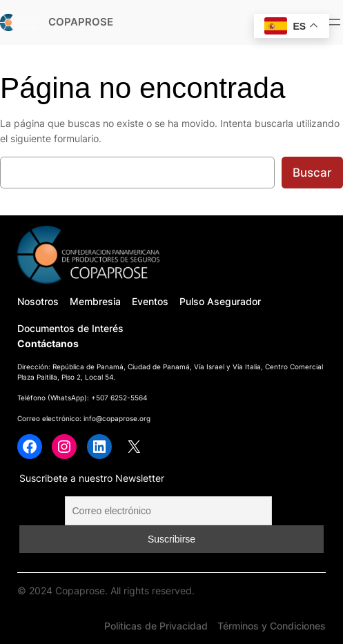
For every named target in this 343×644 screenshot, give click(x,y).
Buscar (312, 173)
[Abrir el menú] (335, 22)
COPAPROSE (81, 22)
